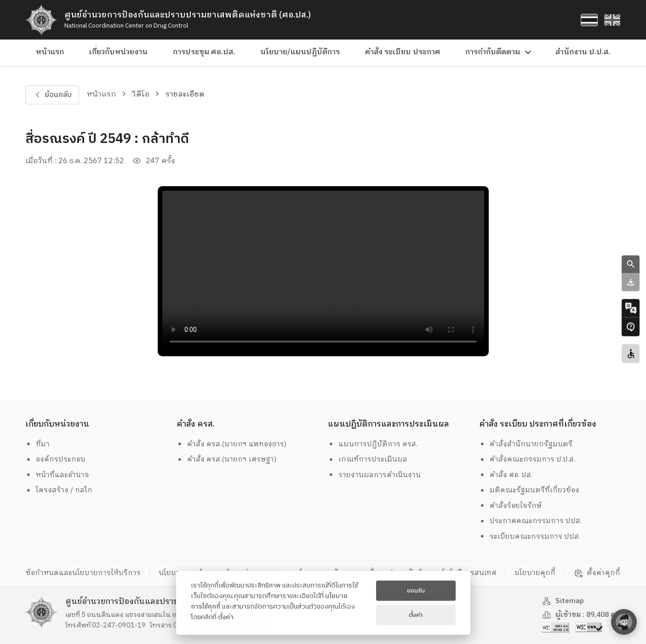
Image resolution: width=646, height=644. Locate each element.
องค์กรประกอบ (55, 459)
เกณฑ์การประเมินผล (368, 459)
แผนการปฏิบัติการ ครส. (373, 444)
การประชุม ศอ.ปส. (204, 52)
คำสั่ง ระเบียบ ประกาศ (403, 52)
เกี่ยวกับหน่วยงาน (118, 52)
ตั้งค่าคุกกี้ (597, 573)
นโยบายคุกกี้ (535, 573)
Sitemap (563, 601)
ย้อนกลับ (52, 95)
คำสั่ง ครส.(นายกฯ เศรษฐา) (226, 459)
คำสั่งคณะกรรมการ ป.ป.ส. (527, 459)
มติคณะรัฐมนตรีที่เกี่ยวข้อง (529, 490)
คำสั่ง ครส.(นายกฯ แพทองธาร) (232, 444)
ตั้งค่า (226, 617)
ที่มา (37, 444)
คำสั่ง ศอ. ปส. (506, 475)
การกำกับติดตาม (493, 52)
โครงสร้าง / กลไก (59, 490)
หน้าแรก (50, 52)
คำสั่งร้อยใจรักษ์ (510, 506)
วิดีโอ (141, 94)
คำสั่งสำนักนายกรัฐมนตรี (526, 444)
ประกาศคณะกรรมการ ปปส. (530, 521)
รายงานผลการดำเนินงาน (374, 475)
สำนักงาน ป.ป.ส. (583, 52)
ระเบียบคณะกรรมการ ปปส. (530, 537)
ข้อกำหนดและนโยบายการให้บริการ (83, 573)
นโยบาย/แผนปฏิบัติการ (300, 52)
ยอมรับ (416, 591)
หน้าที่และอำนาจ (57, 475)
